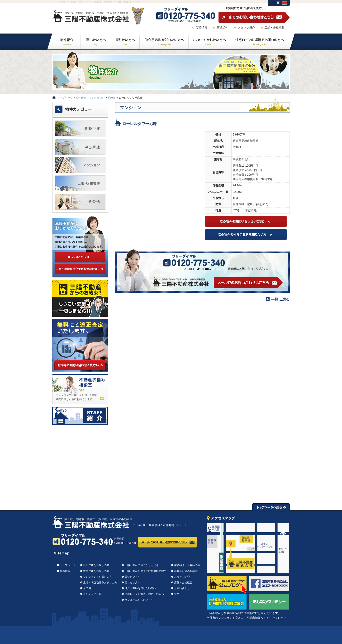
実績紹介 (223, 28)
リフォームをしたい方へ (139, 600)
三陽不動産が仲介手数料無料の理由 (146, 571)
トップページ (65, 98)
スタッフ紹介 (246, 28)
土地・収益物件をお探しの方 (100, 582)
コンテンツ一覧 (92, 594)
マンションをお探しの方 (97, 577)
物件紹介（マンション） (90, 98)
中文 (177, 594)
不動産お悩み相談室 (186, 571)
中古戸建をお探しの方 (96, 571)
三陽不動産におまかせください (143, 565)
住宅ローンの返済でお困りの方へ (144, 594)
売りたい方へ (133, 582)
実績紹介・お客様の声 (187, 565)
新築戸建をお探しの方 (96, 565)
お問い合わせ (182, 588)
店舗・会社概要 (274, 28)
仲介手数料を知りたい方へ (140, 588)
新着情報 (202, 28)
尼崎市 (112, 98)
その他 (87, 588)
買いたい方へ (133, 577)
